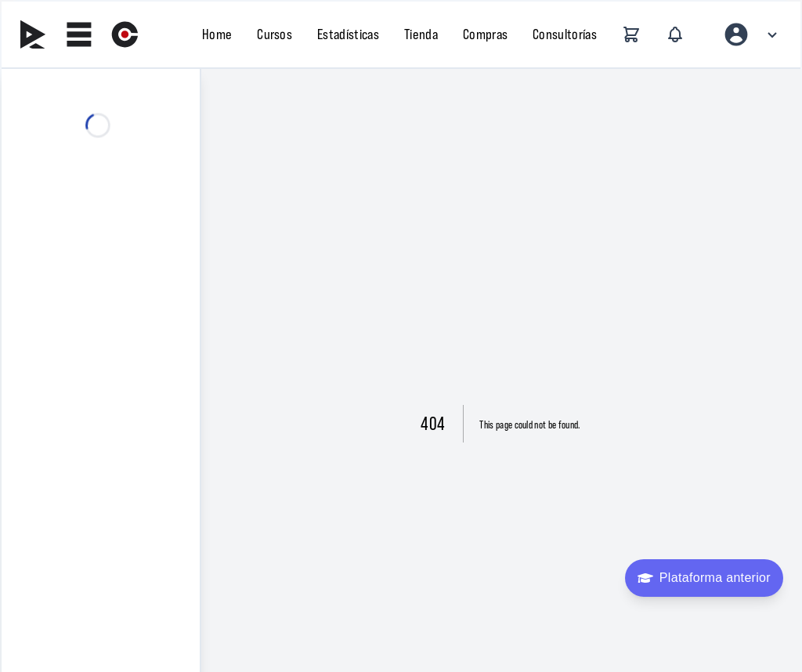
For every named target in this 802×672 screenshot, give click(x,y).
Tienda (421, 34)
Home (217, 34)
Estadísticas (348, 34)
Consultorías (565, 34)
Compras (485, 34)
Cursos (275, 34)
